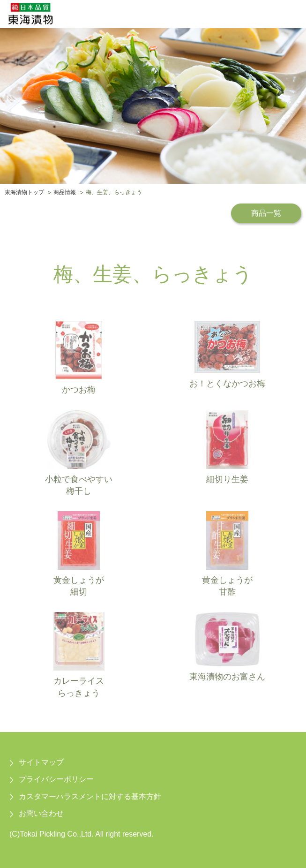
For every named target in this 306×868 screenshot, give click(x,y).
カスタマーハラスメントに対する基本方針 (90, 796)
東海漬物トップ (24, 193)
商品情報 (65, 193)
